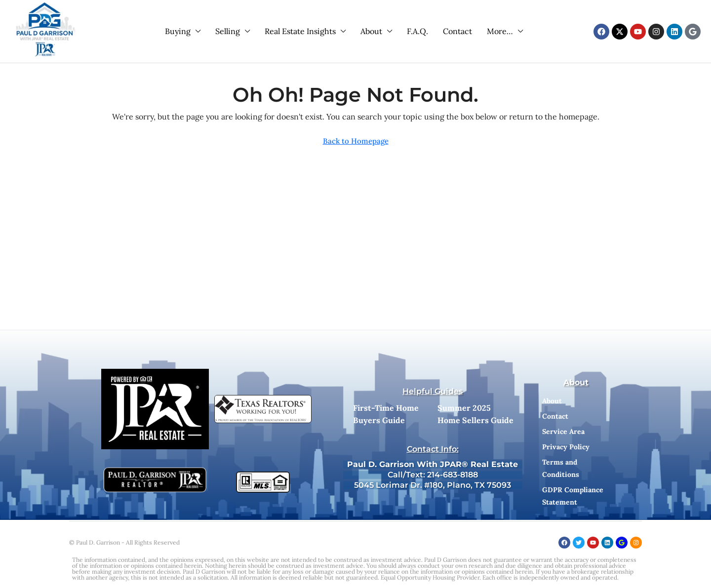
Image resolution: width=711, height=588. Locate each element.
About (371, 31)
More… (500, 31)
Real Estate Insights (300, 31)
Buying (178, 31)
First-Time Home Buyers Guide (386, 414)
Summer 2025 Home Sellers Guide (475, 414)
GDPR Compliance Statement (573, 496)
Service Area (563, 431)
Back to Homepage (356, 141)
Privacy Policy (566, 447)
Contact (457, 31)
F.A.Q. (417, 31)
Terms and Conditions (561, 468)
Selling (228, 31)
